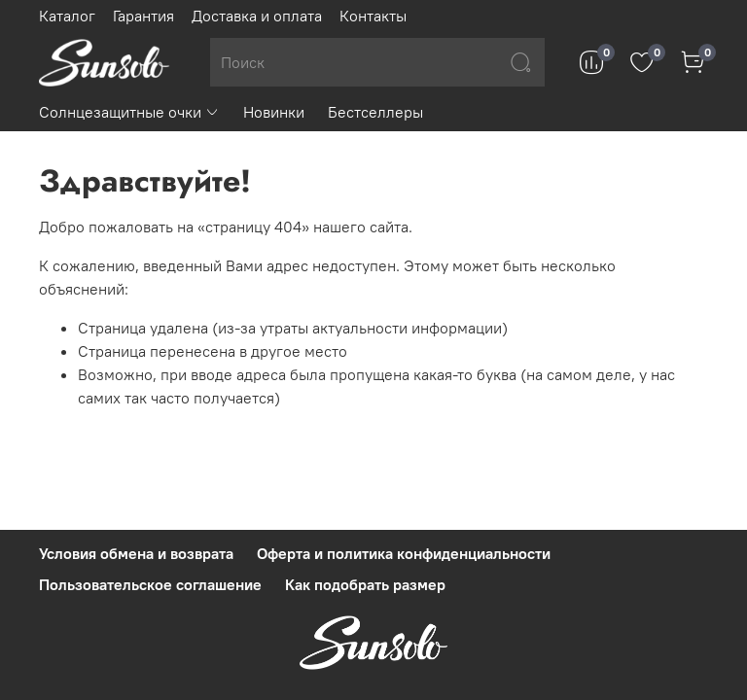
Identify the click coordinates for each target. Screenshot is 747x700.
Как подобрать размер (365, 584)
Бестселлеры (375, 112)
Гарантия (143, 16)
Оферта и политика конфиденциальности (404, 553)
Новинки (274, 112)
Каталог (67, 16)
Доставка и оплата (257, 16)
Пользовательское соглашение (150, 584)
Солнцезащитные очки (129, 112)
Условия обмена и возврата (136, 553)
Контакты (373, 16)
